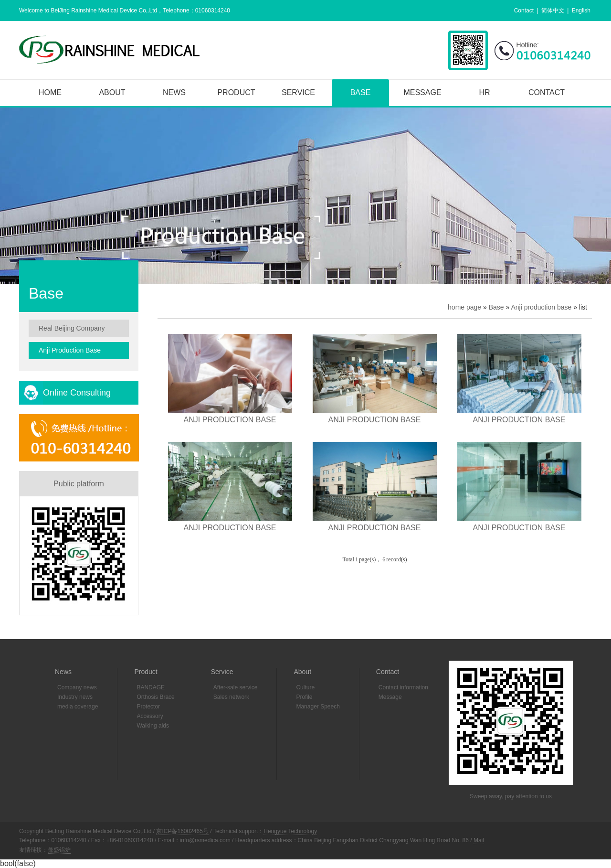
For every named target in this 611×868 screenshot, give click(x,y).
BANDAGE (151, 687)
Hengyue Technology (290, 831)
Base (361, 92)
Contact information (403, 687)
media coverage (78, 707)
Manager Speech (318, 707)
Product (236, 92)
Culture (305, 687)
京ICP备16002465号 (182, 831)
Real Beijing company (72, 328)
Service (298, 92)
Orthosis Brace (155, 697)
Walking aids (153, 726)
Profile (304, 697)
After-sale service (236, 687)
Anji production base (541, 307)
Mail (479, 840)
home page (464, 307)
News (174, 92)
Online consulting (77, 393)
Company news (77, 687)
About (112, 92)
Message (422, 92)
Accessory (150, 716)
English (581, 11)
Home (50, 92)
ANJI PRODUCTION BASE (230, 420)
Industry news (75, 697)
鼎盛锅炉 (59, 850)
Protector (148, 707)
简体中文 (553, 11)
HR (484, 92)
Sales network (231, 697)
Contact (524, 11)
